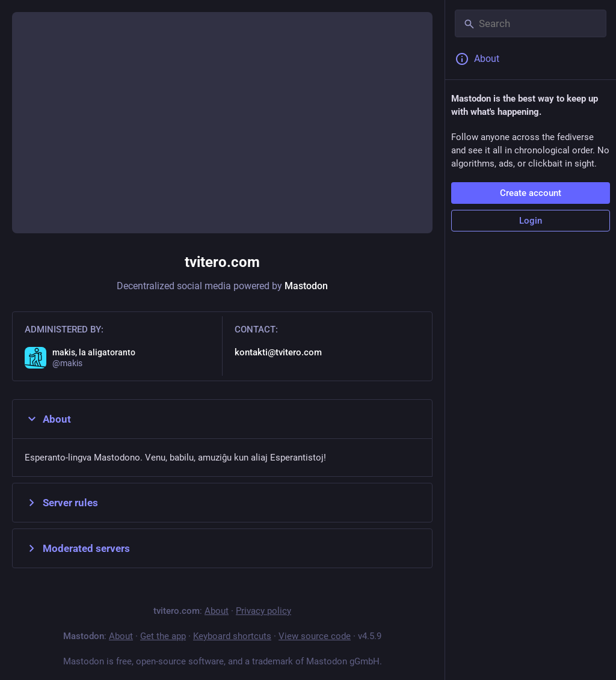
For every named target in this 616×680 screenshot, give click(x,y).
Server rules (61, 503)
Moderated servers (77, 548)
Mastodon (306, 286)
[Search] (531, 23)
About (48, 419)
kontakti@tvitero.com (278, 352)
